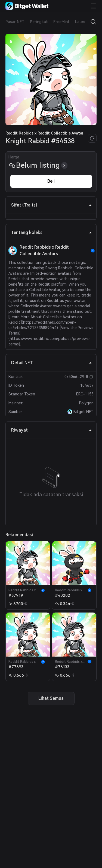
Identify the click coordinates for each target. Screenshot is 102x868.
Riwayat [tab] (52, 430)
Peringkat (39, 22)
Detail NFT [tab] (52, 363)
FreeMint (61, 22)
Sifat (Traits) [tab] (52, 205)
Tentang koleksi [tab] (52, 232)
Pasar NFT (15, 22)
